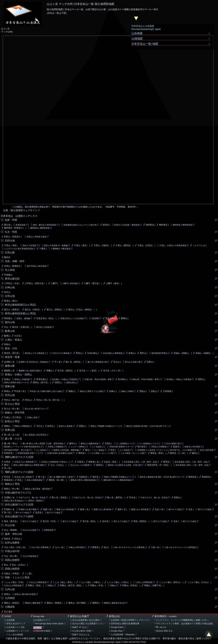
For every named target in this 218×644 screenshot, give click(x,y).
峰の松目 (142, 447)
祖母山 (7, 594)
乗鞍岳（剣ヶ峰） (57, 480)
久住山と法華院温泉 (38, 582)
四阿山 (201, 379)
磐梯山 (124, 318)
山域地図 (137, 38)
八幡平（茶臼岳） (92, 283)
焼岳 (19, 480)
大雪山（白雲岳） (146, 245)
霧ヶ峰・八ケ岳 (13, 439)
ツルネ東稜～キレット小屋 (101, 453)
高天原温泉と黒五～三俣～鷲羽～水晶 (140, 462)
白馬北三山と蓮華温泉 (24, 462)
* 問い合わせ (160, 627)
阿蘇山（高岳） (35, 585)
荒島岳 (7, 539)
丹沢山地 (10, 395)
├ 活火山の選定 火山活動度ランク (86, 624)
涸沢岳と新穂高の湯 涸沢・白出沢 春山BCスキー (147, 426)
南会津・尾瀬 (12, 357)
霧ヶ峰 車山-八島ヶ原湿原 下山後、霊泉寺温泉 (43, 443)
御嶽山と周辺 (12, 484)
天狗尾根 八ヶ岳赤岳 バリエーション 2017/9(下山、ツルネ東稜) (165, 450)
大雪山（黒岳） (81, 245)
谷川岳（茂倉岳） (66, 371)
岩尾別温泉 (20, 225)
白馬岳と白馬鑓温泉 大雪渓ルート (56, 462)
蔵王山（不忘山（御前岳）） (82, 310)
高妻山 (82, 426)
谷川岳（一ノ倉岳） (89, 371)
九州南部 (10, 598)
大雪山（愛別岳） (124, 245)
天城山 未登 (32, 417)
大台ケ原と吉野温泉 (40, 547)
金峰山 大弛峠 (127, 391)
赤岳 (112, 450)
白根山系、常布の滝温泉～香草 (98, 379)
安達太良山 (111, 318)
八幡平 (54, 283)
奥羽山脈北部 (12, 279)
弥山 (106, 547)
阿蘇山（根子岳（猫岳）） (73, 585)
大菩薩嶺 (167, 391)
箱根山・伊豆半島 (15, 413)
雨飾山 (7, 426)
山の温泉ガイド (41, 620)
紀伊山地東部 (12, 543)
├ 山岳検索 (9, 620)
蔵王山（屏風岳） (55, 310)
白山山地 (10, 525)
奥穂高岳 (192, 477)
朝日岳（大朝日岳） (22, 327)
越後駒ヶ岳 (9, 371)
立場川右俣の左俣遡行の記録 (60, 453)
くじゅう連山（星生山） (171, 582)
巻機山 (49, 371)
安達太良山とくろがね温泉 (72, 318)
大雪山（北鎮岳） (102, 245)
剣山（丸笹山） (19, 565)
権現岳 (82, 453)
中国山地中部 (12, 551)
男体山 (79, 353)
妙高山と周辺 (12, 421)
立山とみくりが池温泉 (80, 465)
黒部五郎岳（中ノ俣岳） (159, 465)
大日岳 (17, 336)
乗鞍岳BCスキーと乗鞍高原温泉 (117, 480)
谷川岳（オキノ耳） (113, 371)
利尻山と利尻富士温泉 (37, 237)
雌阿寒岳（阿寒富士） (15, 228)
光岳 (175, 521)
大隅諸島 (10, 607)
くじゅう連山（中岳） (15, 582)
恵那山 (177, 498)
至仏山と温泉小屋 (133, 362)
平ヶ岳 (58, 362)
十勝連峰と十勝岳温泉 (61, 249)
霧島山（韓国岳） (12, 603)
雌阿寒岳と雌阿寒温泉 (182, 225)
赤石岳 (105, 521)
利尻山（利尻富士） (13, 237)
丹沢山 (28, 400)
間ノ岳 (7, 513)
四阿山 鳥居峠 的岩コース (15, 382)
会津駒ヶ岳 (9, 362)
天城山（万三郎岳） (13, 417)
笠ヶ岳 (7, 468)
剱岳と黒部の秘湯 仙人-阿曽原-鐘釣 (29, 465)
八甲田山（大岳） (12, 283)
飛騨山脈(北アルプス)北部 (19, 457)
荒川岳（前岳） (90, 521)
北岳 (190, 509)
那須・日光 (11, 348)
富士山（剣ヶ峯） (12, 409)
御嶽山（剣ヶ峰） (12, 489)
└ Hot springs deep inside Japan (48, 624)
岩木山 (7, 292)
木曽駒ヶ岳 (9, 498)
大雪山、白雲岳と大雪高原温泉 (173, 245)
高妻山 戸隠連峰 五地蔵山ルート (104, 426)
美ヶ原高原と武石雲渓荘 (35, 435)
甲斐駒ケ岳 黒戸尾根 (27, 509)
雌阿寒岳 (163, 225)
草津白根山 (41, 379)
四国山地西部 (12, 569)
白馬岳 (7, 462)
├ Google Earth (116, 627)
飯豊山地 (10, 331)
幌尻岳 (7, 257)
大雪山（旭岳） (11, 245)
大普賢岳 (94, 547)
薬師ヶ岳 (122, 509)
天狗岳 (108, 443)
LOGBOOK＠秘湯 (42, 631)
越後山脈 (10, 366)
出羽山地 (10, 296)
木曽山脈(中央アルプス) (18, 493)
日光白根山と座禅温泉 (112, 353)
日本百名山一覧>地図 (145, 44)
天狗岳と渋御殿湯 (55, 447)
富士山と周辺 (12, 404)
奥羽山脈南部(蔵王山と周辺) (20, 305)
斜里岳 (106, 225)
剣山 (6, 565)
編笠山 (195, 453)
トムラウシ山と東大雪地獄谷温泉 (19, 249)
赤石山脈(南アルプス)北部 (19, 505)
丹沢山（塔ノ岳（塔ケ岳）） (50, 400)
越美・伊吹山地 (13, 534)
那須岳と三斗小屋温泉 (34, 353)
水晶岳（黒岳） (111, 462)
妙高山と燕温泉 (66, 426)
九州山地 (10, 589)
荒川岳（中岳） (50, 521)
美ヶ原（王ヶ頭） (12, 435)
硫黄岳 (176, 447)
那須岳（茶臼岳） (12, 353)
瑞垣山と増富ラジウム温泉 (91, 391)
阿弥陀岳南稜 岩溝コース (29, 453)
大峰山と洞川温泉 (76, 547)
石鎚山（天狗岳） (12, 574)
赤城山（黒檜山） (182, 353)
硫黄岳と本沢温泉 (192, 447)
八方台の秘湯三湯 (172, 443)
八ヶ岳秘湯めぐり (124, 443)
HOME (8, 616)
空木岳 (132, 498)
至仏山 (117, 362)
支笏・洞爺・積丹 (15, 261)
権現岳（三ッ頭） (178, 453)
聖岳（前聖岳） (141, 521)
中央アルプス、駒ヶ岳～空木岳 (32, 498)
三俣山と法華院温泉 (144, 582)
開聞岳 (96, 603)
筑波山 (7, 344)
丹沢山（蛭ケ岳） (12, 400)
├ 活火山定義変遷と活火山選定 (85, 620)
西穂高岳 (8, 480)
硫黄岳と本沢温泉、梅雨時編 (66, 450)
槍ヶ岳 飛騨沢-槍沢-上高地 (61, 477)
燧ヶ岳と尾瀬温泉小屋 (97, 362)
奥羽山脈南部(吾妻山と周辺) (20, 313)
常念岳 (7, 477)
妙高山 (51, 426)
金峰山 (112, 391)
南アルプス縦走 (175, 509)
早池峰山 (8, 275)
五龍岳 (80, 462)
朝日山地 (10, 322)
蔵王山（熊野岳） (12, 310)
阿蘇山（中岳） (97, 585)
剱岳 (6, 465)
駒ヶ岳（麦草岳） (116, 498)
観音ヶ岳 (84, 509)
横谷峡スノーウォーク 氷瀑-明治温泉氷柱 (22, 447)
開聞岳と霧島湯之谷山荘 (115, 603)
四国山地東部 (12, 560)
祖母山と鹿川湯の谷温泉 (25, 594)
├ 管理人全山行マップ (15, 624)
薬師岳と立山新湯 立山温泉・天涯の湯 (124, 465)
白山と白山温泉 (29, 530)
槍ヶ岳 (41, 477)
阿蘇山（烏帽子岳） (154, 585)
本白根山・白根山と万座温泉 (64, 379)
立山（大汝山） (58, 465)
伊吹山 (17, 539)
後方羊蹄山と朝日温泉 (37, 266)
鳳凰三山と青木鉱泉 (65, 509)
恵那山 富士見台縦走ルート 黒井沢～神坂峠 (23, 501)
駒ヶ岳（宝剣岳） (60, 498)
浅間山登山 (71, 382)
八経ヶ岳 (155, 547)
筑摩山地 (10, 430)
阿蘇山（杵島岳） (131, 585)
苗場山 (7, 379)
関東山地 (10, 386)
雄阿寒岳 (150, 225)
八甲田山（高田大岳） (35, 283)
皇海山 (132, 353)
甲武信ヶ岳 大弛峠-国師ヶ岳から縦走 (46, 391)
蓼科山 (72, 443)
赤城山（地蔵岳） (204, 353)
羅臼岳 (7, 225)
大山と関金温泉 (29, 556)
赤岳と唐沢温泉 (207, 450)
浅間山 (58, 382)
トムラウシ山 (199, 245)
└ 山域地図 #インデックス (17, 631)
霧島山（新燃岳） (55, 603)
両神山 (7, 391)
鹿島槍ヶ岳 (94, 462)
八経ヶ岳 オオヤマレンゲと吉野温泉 (129, 547)
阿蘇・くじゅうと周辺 (17, 577)
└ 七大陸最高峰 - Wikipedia (122, 635)
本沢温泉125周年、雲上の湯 (16, 450)
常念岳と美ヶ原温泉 (23, 477)
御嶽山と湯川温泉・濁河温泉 (37, 489)
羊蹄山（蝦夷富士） (13, 266)
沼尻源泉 (95, 318)
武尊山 (150, 362)
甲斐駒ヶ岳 (9, 509)
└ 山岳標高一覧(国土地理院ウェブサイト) (128, 620)
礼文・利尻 (11, 232)
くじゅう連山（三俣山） (118, 582)
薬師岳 (99, 465)
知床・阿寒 (11, 220)
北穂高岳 (83, 477)
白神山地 (10, 287)
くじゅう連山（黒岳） (63, 582)
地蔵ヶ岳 (47, 509)
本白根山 (122, 379)
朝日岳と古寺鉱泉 (44, 327)
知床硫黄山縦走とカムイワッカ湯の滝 (80, 225)
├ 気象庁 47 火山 (78, 627)
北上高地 (10, 270)
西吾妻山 (8, 318)
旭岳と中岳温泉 (29, 245)
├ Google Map (116, 631)
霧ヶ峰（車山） (11, 443)
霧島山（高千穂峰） (78, 603)
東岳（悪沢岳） (11, 521)
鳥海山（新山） (11, 301)
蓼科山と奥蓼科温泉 (89, 443)
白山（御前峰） (11, 530)
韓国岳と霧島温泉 (33, 603)
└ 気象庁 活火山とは (80, 635)
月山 (6, 327)
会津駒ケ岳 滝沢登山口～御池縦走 (33, 362)
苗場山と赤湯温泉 (22, 379)
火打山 (39, 426)
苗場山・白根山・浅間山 (18, 374)
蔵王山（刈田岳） (33, 310)
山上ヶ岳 (59, 547)
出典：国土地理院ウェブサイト (20, 210)
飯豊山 (7, 336)
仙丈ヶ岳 (159, 509)
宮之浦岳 (8, 612)
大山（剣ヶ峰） (11, 556)
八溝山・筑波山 (13, 340)
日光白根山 (92, 353)
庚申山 (143, 353)
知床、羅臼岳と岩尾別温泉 (44, 225)
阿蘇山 (51, 585)
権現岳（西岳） (158, 453)
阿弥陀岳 (8, 453)
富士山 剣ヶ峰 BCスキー (35, 409)
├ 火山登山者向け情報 (80, 631)
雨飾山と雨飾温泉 (22, 426)
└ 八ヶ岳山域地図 (14, 635)
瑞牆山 (71, 391)
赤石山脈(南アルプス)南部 (19, 516)
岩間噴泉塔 (49, 530)
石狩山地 (10, 241)
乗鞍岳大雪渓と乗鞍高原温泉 (83, 480)
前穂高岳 (206, 477)
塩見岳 (38, 513)
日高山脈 (10, 252)
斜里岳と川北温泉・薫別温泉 (127, 225)
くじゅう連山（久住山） (199, 582)
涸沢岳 (96, 477)
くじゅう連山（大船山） (90, 582)
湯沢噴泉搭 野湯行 (159, 353)
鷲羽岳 (166, 462)
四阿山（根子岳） (41, 382)
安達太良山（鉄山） (46, 318)
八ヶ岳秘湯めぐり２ (148, 443)
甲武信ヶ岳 (19, 391)
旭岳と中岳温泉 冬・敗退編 (56, 245)
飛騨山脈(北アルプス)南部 (19, 472)
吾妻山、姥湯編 (23, 318)
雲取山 (142, 391)
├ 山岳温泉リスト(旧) (14, 627)
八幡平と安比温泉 (70, 283)
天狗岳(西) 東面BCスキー (120, 447)
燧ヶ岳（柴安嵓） (74, 362)
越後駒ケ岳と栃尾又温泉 (29, 371)
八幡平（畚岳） (113, 283)
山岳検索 (137, 33)
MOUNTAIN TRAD (137, 642)
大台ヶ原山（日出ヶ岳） (16, 547)
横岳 (87, 450)
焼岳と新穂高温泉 (34, 480)
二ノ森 (28, 574)
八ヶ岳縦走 (97, 447)
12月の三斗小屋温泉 (61, 353)
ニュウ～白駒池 (78, 447)
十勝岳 (43, 249)
